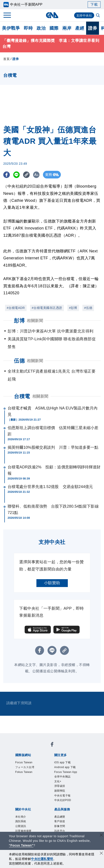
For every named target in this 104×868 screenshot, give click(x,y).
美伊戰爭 (11, 28)
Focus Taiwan (26, 748)
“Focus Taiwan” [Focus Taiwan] (21, 845)
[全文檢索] (98, 16)
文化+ (64, 772)
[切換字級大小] (40, 175)
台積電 (22, 396)
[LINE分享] (18, 175)
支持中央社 (83, 15)
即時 (28, 28)
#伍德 (88, 308)
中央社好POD (62, 778)
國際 (54, 28)
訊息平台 (70, 813)
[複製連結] (29, 175)
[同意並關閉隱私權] (101, 854)
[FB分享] (7, 175)
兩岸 (67, 28)
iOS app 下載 (25, 766)
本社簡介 (21, 790)
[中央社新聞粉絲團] (14, 737)
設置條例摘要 (74, 790)
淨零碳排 (77, 772)
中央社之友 (47, 819)
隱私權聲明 (67, 796)
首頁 (6, 59)
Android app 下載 (53, 766)
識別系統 (37, 790)
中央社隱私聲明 (42, 859)
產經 (80, 28)
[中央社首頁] (52, 15)
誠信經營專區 (45, 796)
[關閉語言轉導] (101, 836)
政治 (41, 28)
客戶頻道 (37, 813)
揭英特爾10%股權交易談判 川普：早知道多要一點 (53, 447)
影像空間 (53, 813)
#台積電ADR (16, 308)
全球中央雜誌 (46, 772)
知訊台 (31, 819)
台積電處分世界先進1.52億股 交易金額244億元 (50, 487)
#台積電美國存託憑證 (47, 308)
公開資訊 (53, 790)
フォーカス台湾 (52, 748)
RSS (62, 819)
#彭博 (73, 308)
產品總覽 (21, 813)
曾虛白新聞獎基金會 (31, 831)
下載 (94, 4)
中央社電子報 (37, 778)
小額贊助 (52, 583)
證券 (93, 28)
